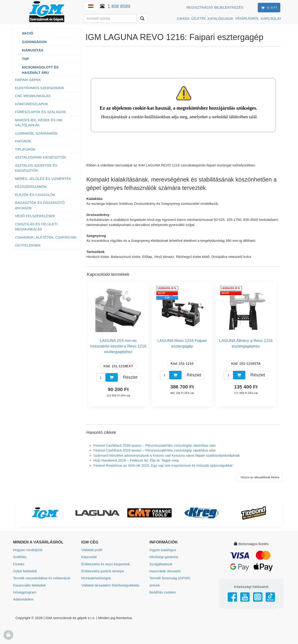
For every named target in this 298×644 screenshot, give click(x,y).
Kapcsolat (89, 557)
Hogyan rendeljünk (28, 550)
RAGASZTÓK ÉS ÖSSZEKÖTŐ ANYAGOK (40, 205)
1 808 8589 (119, 6)
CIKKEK (183, 19)
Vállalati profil (92, 550)
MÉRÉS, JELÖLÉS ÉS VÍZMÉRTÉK (43, 179)
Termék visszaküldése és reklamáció (41, 578)
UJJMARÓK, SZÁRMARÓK (36, 133)
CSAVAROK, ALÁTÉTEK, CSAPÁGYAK (46, 237)
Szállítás (20, 557)
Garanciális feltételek (29, 585)
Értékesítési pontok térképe (102, 571)
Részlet (130, 377)
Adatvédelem (23, 599)
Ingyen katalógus (163, 550)
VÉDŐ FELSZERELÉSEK (35, 216)
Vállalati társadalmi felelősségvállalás (110, 585)
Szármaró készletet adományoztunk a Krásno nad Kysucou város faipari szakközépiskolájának (167, 455)
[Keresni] (142, 18)
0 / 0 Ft (268, 8)
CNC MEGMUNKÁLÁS (33, 96)
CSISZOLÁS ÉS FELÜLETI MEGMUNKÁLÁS (36, 227)
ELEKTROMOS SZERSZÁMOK (40, 88)
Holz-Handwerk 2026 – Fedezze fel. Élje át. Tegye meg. (136, 460)
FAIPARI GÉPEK (28, 80)
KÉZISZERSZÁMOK (31, 187)
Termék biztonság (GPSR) (170, 578)
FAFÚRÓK (23, 141)
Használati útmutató (165, 571)
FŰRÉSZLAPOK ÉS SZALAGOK (40, 112)
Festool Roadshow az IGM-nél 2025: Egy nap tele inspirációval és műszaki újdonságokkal (163, 465)
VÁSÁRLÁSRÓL (247, 18)
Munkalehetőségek (96, 578)
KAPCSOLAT (271, 19)
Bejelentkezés (229, 7)
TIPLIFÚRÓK (25, 149)
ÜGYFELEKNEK (28, 245)
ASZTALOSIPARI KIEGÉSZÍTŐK (41, 157)
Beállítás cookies (163, 592)
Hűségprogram (25, 592)
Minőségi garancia (164, 557)
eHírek (155, 585)
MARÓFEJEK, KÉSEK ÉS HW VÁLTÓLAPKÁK (39, 123)
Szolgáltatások (161, 564)
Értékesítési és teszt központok (105, 564)
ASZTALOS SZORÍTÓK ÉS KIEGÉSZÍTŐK (36, 168)
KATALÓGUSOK (220, 19)
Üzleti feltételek (25, 571)
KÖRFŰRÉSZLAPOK (32, 104)
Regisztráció (200, 7)
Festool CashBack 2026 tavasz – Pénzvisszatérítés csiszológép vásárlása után (154, 445)
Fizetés (19, 564)
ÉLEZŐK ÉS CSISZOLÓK (35, 195)
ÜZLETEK (198, 18)
